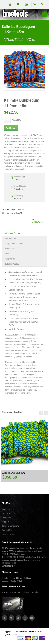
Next (46, 413)
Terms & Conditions (11, 526)
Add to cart (11, 128)
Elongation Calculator (14, 243)
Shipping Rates (11, 259)
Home (7, 39)
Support (5, 522)
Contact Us (7, 530)
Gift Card (6, 513)
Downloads (9, 249)
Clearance (6, 518)
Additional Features (13, 233)
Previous (41, 413)
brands (17, 39)
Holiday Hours (8, 534)
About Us (6, 509)
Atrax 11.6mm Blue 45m (14, 473)
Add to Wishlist (39, 222)
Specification (10, 238)
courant (28, 39)
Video (7, 254)
